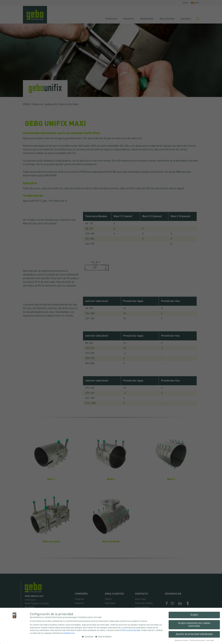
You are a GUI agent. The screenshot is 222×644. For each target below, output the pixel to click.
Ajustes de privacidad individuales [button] (194, 634)
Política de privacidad (131, 630)
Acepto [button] (194, 615)
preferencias (69, 633)
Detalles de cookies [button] (182, 640)
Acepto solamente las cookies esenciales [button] (194, 625)
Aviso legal (210, 640)
